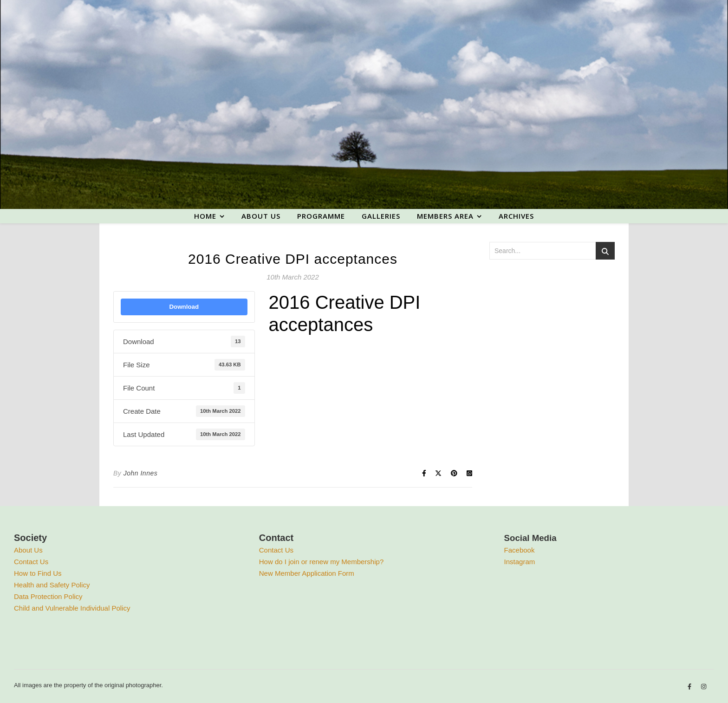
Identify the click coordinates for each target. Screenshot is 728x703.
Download (184, 307)
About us (261, 216)
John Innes (141, 473)
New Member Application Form (307, 573)
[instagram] (704, 687)
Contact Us (31, 562)
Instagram (520, 562)
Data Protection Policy (48, 596)
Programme (321, 216)
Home (205, 216)
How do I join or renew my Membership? (321, 562)
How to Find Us (38, 573)
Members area (445, 216)
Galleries (381, 216)
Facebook (520, 550)
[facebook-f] (690, 687)
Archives (516, 216)
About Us (28, 550)
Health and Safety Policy (52, 585)
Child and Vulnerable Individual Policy (72, 608)
